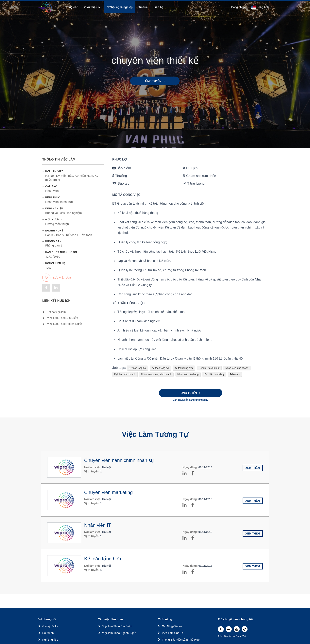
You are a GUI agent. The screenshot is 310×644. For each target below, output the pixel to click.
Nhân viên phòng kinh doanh (156, 374)
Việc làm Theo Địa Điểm (117, 626)
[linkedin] (229, 629)
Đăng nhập (238, 7)
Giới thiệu (92, 7)
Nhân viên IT (98, 525)
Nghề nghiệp (50, 640)
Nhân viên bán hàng (188, 374)
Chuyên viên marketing (108, 492)
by (234, 636)
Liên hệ (158, 7)
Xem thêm (253, 468)
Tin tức (143, 7)
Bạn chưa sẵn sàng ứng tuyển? (191, 400)
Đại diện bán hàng (214, 374)
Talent (221, 636)
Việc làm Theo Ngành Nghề (119, 633)
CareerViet (241, 636)
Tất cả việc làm (54, 312)
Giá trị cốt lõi (50, 626)
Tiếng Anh (260, 7)
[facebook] (221, 629)
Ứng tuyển (155, 81)
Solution (228, 636)
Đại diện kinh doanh (125, 374)
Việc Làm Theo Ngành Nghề (62, 324)
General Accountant (209, 368)
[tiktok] (245, 629)
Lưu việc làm (57, 278)
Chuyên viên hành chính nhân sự (119, 460)
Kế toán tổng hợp (184, 368)
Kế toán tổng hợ (137, 368)
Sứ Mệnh (48, 633)
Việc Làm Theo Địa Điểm (60, 318)
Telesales (235, 374)
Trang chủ (72, 7)
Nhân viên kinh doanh (237, 368)
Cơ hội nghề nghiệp (120, 7)
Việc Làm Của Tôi (173, 633)
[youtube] (237, 629)
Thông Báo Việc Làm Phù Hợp (181, 640)
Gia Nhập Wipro (172, 626)
